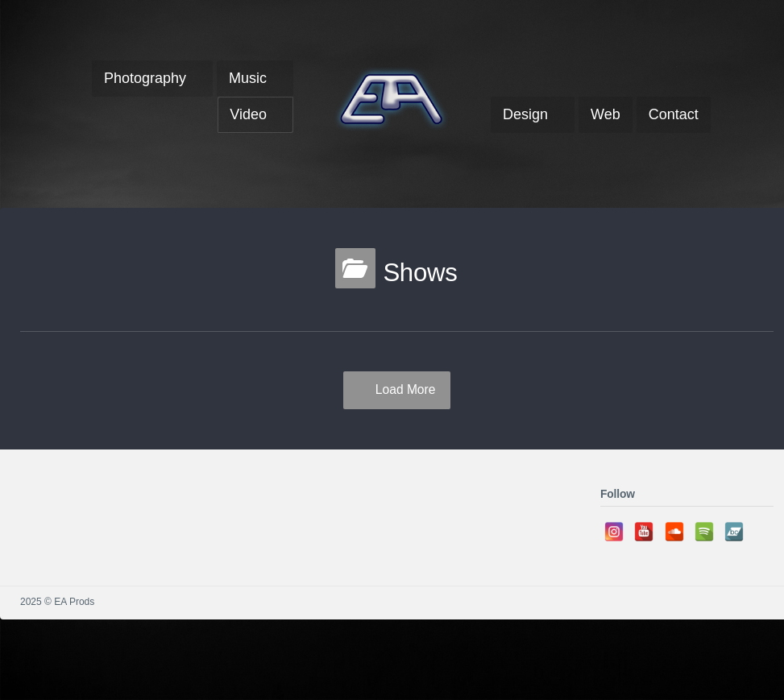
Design (525, 114)
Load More (406, 389)
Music (248, 78)
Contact (674, 114)
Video (248, 114)
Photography (145, 78)
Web (606, 114)
